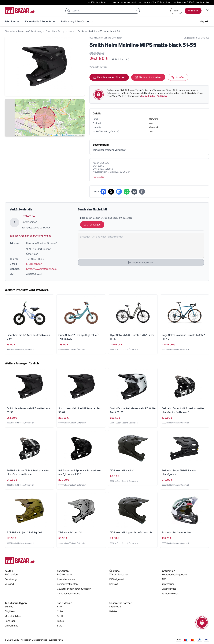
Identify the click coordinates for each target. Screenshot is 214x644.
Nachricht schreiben (148, 77)
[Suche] (103, 11)
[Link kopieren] (142, 192)
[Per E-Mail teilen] (134, 192)
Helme (71, 31)
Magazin (204, 21)
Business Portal (56, 640)
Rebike (113, 612)
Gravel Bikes (11, 627)
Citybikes (10, 612)
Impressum (168, 585)
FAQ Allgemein (117, 580)
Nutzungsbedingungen (174, 576)
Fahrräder (12, 21)
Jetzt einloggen (92, 225)
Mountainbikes (13, 617)
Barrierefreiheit (170, 595)
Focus (60, 622)
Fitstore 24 (115, 608)
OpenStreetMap (68, 135)
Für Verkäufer (148, 96)
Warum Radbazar (119, 576)
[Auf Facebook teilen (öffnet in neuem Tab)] (103, 192)
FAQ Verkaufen (65, 576)
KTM (60, 608)
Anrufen (178, 77)
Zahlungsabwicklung (69, 595)
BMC (60, 627)
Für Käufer (162, 96)
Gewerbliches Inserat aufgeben (74, 590)
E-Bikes (9, 608)
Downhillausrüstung (55, 31)
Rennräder (11, 622)
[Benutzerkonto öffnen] (207, 10)
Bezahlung (11, 580)
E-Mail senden (34, 264)
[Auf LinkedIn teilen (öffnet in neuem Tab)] (119, 192)
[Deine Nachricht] (141, 246)
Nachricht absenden (141, 262)
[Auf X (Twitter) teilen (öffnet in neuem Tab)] (111, 192)
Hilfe (176, 11)
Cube (60, 612)
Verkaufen (193, 11)
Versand (9, 585)
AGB (164, 580)
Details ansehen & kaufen (111, 78)
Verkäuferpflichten (67, 585)
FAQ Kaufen (11, 576)
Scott (60, 617)
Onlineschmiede (40, 640)
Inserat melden (99, 177)
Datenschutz (169, 590)
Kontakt (114, 585)
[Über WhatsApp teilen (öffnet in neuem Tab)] (127, 192)
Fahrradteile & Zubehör (40, 21)
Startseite (10, 31)
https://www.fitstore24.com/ (42, 269)
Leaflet (54, 135)
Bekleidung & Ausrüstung (77, 21)
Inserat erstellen (66, 580)
